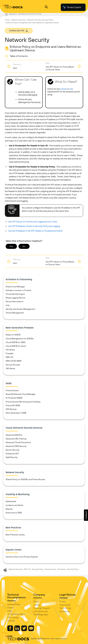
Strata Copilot (72, 7)
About (36, 602)
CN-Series (10, 350)
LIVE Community (41, 611)
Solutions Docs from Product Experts (22, 557)
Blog (9, 611)
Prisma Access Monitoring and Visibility (23, 402)
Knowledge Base (41, 615)
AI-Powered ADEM (14, 398)
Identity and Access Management (20, 309)
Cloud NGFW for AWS (16, 342)
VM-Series (10, 369)
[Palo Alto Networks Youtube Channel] (31, 630)
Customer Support (42, 608)
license (63, 89)
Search (10, 608)
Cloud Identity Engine (15, 294)
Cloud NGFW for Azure (16, 346)
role (71, 89)
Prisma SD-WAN (13, 405)
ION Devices (11, 409)
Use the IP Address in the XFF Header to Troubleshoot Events (35, 231)
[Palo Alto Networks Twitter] (24, 630)
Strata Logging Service (16, 298)
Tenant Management (15, 313)
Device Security (13, 450)
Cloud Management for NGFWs (20, 339)
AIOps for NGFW (13, 335)
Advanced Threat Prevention (18, 442)
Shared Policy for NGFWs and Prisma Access (25, 479)
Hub (8, 305)
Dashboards (11, 501)
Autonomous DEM (14, 513)
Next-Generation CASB (16, 413)
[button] (86, 515)
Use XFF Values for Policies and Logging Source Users (33, 222)
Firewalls (10, 353)
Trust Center (65, 605)
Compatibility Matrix (16, 614)
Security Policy (37, 569)
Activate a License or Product (19, 290)
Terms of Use (65, 608)
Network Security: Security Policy (40, 20)
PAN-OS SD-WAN (14, 361)
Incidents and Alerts (14, 505)
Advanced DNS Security (16, 446)
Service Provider (13, 365)
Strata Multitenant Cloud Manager (21, 394)
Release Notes (14, 604)
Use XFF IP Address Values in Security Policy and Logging (34, 226)
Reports (9, 509)
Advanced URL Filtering (16, 439)
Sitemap (11, 621)
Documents (65, 611)
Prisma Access (12, 390)
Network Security (18, 20)
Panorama (61, 569)
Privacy (63, 602)
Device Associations (15, 301)
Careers (37, 605)
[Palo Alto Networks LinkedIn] (17, 630)
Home (7, 20)
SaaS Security (12, 457)
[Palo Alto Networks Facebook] (10, 630)
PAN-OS (9, 357)
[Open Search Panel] (46, 7)
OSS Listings (13, 618)
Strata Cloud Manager (15, 287)
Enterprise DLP (12, 454)
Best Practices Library (15, 535)
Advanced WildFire (14, 435)
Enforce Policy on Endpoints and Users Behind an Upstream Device (32, 23)
